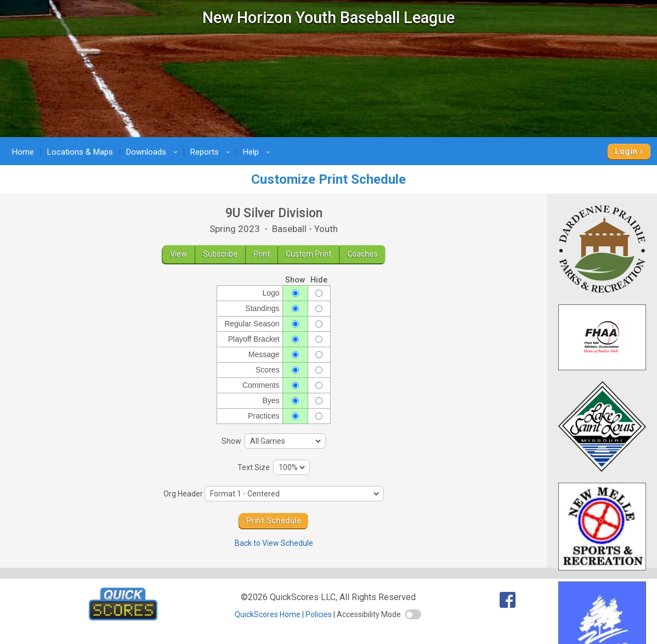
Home (23, 152)
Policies (319, 614)
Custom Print (308, 254)
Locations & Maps (80, 152)
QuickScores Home (268, 614)
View (179, 254)
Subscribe (220, 254)
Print (262, 254)
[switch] (413, 614)
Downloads (154, 152)
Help (258, 152)
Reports (212, 152)
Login (626, 151)
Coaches (362, 254)
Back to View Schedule (274, 543)
